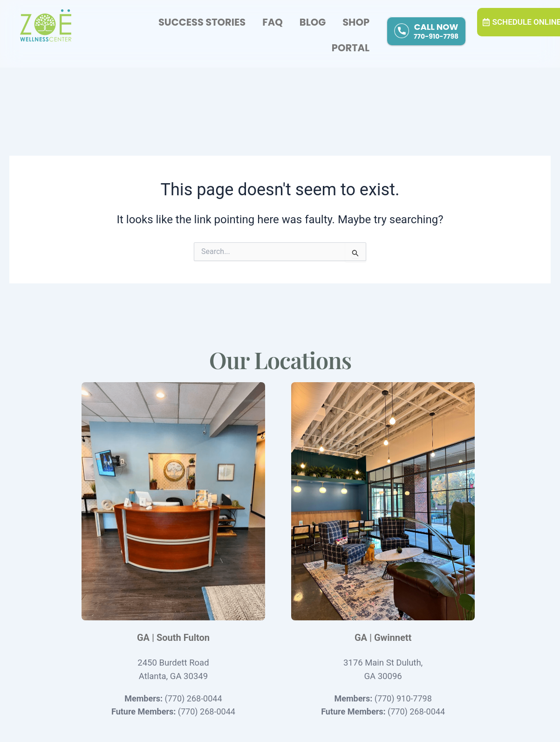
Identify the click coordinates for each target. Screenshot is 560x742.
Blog (313, 22)
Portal (351, 48)
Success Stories (202, 22)
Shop (356, 22)
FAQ (273, 22)
